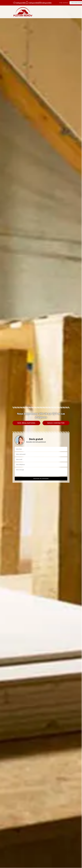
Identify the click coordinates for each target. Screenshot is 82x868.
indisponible (18, 3)
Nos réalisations (26, 423)
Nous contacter (56, 423)
